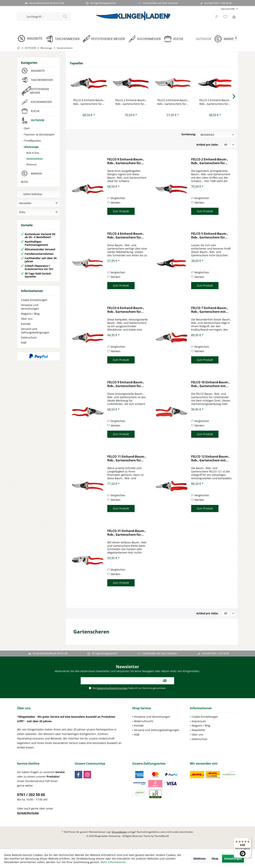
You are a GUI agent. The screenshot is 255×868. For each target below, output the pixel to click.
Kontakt (26, 324)
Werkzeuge (31, 147)
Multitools (31, 164)
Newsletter (199, 730)
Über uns (27, 319)
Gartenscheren (34, 159)
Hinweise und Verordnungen (30, 307)
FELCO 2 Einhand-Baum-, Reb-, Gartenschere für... (131, 102)
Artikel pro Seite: (207, 145)
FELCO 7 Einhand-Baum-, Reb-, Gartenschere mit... (210, 310)
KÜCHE (35, 111)
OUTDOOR (38, 120)
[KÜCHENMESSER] (146, 39)
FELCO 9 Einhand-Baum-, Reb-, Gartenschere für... (126, 384)
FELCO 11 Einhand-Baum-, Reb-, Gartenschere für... (127, 458)
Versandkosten (119, 832)
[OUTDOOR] (200, 39)
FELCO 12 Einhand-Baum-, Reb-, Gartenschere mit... (210, 458)
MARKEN (36, 173)
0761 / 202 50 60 (31, 795)
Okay (215, 859)
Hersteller (25, 203)
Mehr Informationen (113, 862)
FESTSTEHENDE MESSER (40, 91)
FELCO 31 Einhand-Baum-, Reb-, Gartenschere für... (127, 533)
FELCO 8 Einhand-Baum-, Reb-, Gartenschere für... (89, 102)
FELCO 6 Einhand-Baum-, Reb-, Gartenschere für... (126, 310)
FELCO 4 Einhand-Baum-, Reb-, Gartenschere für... (173, 102)
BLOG (24, 182)
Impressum (199, 721)
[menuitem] (228, 9)
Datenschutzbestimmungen (112, 688)
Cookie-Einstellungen (34, 300)
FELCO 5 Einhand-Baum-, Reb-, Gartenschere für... (215, 102)
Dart (26, 128)
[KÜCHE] (175, 39)
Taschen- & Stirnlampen (39, 134)
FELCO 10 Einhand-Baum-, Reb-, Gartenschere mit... (210, 384)
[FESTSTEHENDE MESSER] (105, 39)
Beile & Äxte (32, 153)
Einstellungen (233, 859)
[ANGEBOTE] (31, 39)
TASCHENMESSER (42, 80)
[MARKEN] (226, 39)
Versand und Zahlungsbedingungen (35, 331)
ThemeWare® (161, 836)
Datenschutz (29, 337)
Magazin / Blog (30, 314)
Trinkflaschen (32, 141)
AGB (24, 343)
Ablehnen (200, 859)
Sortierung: (189, 134)
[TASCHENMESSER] (64, 39)
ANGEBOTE (38, 71)
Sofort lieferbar (33, 194)
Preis (22, 212)
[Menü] (249, 840)
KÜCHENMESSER (41, 102)
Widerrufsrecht (144, 721)
